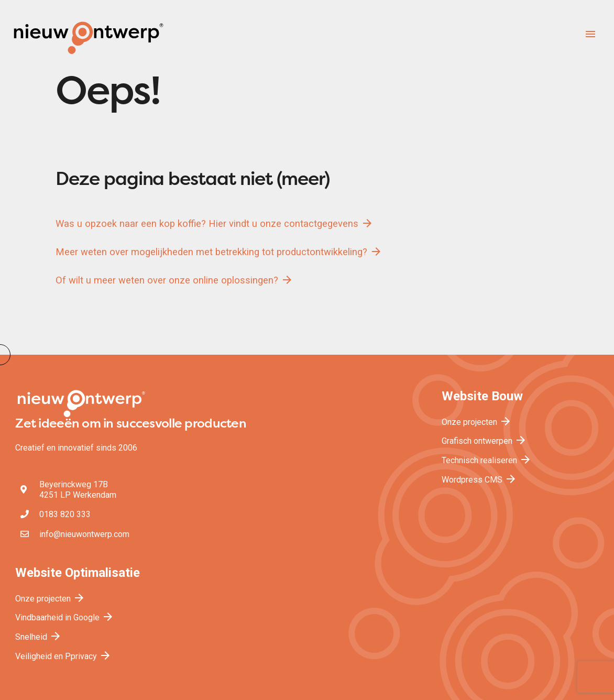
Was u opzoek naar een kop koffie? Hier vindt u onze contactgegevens (215, 223)
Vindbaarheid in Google (65, 617)
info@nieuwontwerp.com (84, 534)
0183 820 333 (65, 514)
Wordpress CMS (479, 480)
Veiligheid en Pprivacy (63, 656)
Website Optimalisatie (78, 573)
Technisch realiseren (487, 460)
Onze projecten (477, 422)
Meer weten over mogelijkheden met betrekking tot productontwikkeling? (219, 251)
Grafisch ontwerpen (484, 441)
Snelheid (39, 637)
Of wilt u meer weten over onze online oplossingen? (174, 280)
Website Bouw (482, 396)
